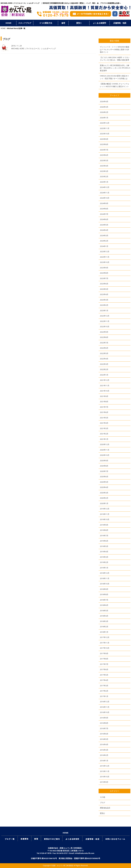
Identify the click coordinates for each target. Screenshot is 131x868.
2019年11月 (105, 514)
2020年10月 (105, 455)
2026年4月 (104, 101)
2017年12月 (105, 637)
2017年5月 (104, 675)
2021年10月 (105, 391)
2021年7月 (104, 407)
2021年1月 (104, 439)
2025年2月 (104, 176)
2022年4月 (104, 359)
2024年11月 (105, 193)
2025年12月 (105, 123)
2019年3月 (104, 557)
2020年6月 (104, 477)
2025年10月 (105, 134)
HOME (8, 23)
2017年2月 (104, 691)
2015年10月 (105, 777)
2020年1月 (104, 503)
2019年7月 (104, 536)
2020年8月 (104, 466)
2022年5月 (104, 353)
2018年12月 (105, 573)
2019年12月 (105, 509)
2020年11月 (105, 450)
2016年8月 (104, 723)
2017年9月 (104, 653)
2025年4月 (104, 166)
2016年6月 (104, 734)
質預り (79, 23)
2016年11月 (105, 707)
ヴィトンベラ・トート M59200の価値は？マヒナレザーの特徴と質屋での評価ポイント (115, 49)
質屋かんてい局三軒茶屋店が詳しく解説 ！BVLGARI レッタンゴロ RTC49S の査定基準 (115, 68)
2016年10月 (105, 712)
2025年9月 (104, 139)
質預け (102, 813)
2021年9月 (104, 396)
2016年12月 (105, 702)
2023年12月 (105, 251)
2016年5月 (104, 739)
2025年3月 (104, 171)
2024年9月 (104, 203)
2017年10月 (105, 648)
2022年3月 (104, 364)
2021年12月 (105, 380)
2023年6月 (104, 284)
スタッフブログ (25, 23)
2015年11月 (105, 771)
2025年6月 (104, 155)
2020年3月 (104, 493)
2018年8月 (104, 594)
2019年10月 (105, 519)
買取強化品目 (105, 808)
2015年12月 (105, 766)
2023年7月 (104, 278)
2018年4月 (104, 616)
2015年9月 (104, 782)
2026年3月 (104, 107)
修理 (63, 23)
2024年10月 (105, 198)
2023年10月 (105, 262)
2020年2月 (104, 498)
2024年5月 (104, 225)
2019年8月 (104, 530)
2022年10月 (105, 327)
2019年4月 (104, 552)
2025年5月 (104, 160)
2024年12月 (105, 187)
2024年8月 (104, 209)
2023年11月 (105, 257)
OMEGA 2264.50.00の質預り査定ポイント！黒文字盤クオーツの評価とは (114, 77)
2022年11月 (105, 321)
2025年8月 (104, 144)
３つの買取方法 (46, 23)
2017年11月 (105, 643)
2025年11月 (105, 128)
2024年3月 (104, 235)
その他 (102, 797)
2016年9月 (104, 718)
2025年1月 (104, 182)
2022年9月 (104, 332)
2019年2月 (104, 562)
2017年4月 (104, 680)
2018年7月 (104, 600)
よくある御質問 (100, 23)
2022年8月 (104, 337)
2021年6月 (104, 412)
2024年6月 (104, 219)
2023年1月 (104, 311)
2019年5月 (104, 546)
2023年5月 (104, 289)
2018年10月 (105, 584)
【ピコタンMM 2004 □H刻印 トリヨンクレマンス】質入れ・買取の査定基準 (115, 59)
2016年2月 (104, 755)
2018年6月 (104, 605)
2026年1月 (104, 118)
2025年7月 (104, 150)
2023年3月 (104, 300)
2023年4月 (104, 294)
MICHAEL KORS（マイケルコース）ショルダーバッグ (34, 48)
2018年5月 (104, 611)
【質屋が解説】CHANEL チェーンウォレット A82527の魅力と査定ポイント (115, 85)
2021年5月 (104, 418)
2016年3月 (104, 750)
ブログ (102, 803)
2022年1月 (104, 375)
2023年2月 (104, 305)
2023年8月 (104, 273)
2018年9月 (104, 589)
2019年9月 (104, 525)
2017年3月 (104, 686)
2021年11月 (105, 386)
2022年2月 (104, 369)
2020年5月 (104, 482)
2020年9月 (104, 461)
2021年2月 (104, 434)
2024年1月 (104, 246)
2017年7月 (104, 664)
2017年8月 (104, 659)
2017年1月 (104, 696)
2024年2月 (104, 241)
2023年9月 (104, 268)
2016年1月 (104, 761)
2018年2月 (104, 627)
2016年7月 (104, 728)
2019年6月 (104, 541)
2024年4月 (104, 230)
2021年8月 (104, 402)
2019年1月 (104, 568)
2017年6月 (104, 669)
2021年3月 (104, 428)
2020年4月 (104, 487)
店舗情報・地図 (120, 23)
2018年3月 (104, 621)
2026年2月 (104, 112)
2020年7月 (104, 471)
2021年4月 (104, 423)
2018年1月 (104, 632)
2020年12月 (105, 444)
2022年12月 (105, 316)
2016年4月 (104, 744)
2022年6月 (104, 348)
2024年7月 (104, 214)
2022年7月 (104, 343)
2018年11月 (105, 578)
